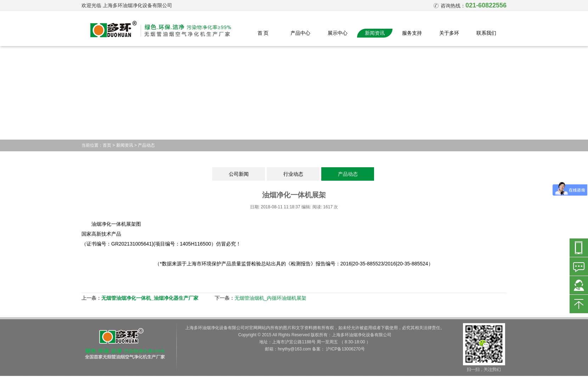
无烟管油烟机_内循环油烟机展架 (271, 298)
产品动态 (146, 145)
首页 (107, 145)
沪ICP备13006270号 (345, 349)
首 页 (263, 33)
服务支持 (412, 33)
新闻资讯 (375, 33)
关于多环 (449, 33)
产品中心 (300, 33)
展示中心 (338, 33)
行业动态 (293, 174)
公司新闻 (239, 174)
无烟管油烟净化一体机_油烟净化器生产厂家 (150, 298)
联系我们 (486, 33)
